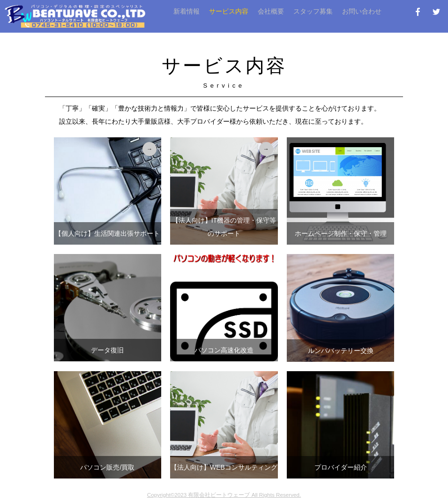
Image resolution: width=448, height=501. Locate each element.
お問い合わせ (362, 11)
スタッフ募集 (313, 11)
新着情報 (187, 11)
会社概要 (271, 11)
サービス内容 (229, 11)
